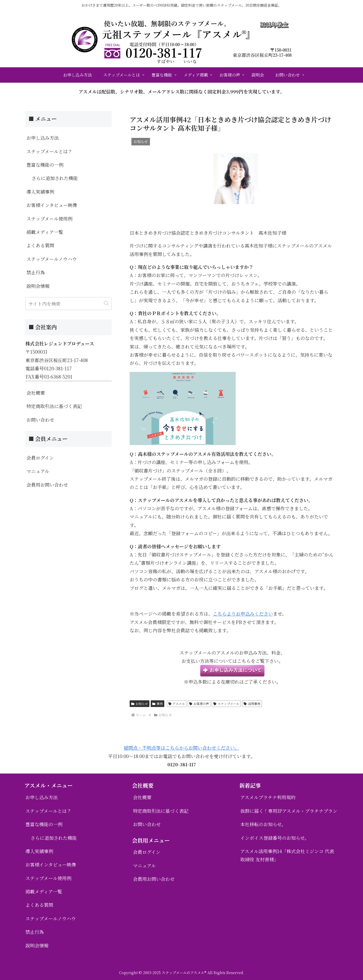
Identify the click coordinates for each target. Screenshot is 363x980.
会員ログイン (40, 458)
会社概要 (36, 393)
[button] (106, 303)
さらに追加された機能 (55, 178)
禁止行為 (36, 272)
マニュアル (38, 471)
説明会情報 (38, 286)
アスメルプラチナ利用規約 (268, 797)
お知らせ (140, 704)
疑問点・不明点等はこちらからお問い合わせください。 (181, 748)
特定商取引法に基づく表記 (54, 406)
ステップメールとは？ (49, 151)
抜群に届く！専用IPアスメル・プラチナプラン (289, 811)
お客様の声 (199, 704)
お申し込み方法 (43, 138)
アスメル (177, 704)
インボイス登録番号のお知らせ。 (275, 838)
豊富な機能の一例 (45, 165)
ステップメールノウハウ (52, 259)
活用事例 (252, 704)
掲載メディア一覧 (45, 232)
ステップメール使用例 (49, 219)
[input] (69, 304)
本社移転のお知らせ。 (263, 824)
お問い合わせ (40, 420)
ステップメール (226, 704)
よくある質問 (40, 245)
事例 (157, 704)
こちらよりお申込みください (243, 614)
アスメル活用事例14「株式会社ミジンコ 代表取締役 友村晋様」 (287, 855)
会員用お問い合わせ (47, 485)
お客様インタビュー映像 (52, 205)
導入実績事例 (40, 192)
